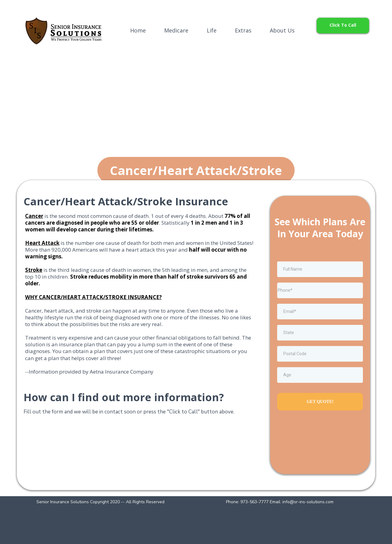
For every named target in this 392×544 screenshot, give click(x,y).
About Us (282, 30)
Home (138, 30)
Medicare (176, 30)
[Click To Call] (343, 26)
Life (212, 30)
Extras (243, 30)
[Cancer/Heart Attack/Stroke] (196, 170)
